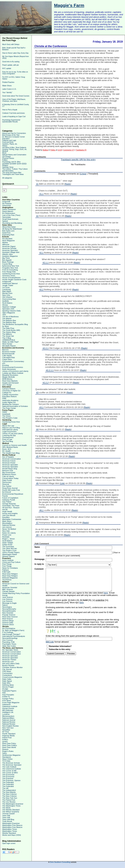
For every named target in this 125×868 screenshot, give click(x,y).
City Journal (7, 669)
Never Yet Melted (9, 529)
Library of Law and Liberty (13, 434)
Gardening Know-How (11, 274)
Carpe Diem (7, 359)
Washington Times (10, 829)
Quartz (5, 741)
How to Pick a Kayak (10, 110)
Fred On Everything (10, 270)
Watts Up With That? (10, 342)
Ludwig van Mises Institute (13, 373)
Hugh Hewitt (7, 511)
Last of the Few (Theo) (11, 215)
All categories (7, 178)
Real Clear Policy (9, 743)
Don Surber (7, 486)
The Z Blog (7, 338)
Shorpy (5, 305)
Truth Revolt (7, 821)
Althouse (6, 244)
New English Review (10, 726)
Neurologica (7, 607)
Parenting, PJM (8, 642)
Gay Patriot (7, 502)
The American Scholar (11, 763)
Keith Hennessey (9, 369)
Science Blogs (8, 621)
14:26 (60, 150)
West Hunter (7, 344)
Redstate (6, 537)
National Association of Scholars (15, 406)
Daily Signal (7, 681)
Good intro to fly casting (11, 62)
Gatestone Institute (10, 706)
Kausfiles (6, 517)
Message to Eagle (9, 603)
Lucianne (6, 714)
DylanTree (6, 233)
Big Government (9, 472)
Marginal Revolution (10, 375)
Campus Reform (9, 389)
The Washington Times (11, 806)
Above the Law (8, 426)
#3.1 (41, 407)
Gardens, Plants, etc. (10, 144)
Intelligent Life (8, 712)
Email (37, 552)
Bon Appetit (7, 260)
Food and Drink (8, 142)
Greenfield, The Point (11, 506)
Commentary (7, 673)
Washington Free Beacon (12, 825)
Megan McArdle (9, 377)
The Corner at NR (9, 771)
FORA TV (6, 697)
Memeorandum (8, 716)
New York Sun (8, 728)
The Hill (5, 788)
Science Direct (8, 625)
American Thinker (9, 660)
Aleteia (5, 243)
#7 (37, 523)
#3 (37, 393)
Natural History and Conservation (14, 155)
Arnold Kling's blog (10, 469)
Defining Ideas (8, 685)
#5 (37, 456)
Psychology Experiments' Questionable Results (11, 121)
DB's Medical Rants (10, 447)
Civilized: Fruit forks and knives (14, 113)
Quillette (6, 301)
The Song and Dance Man (12, 173)
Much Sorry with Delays (11, 44)
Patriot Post (7, 738)
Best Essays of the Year (11, 135)
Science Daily (8, 623)
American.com (8, 662)
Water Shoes (7, 86)
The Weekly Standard (11, 810)
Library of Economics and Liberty (15, 371)
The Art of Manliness (10, 317)
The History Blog (9, 332)
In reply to (39, 564)
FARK (5, 412)
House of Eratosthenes (11, 278)
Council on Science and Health (14, 445)
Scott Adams (7, 303)
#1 (37, 184)
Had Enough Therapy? (11, 634)
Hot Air (5, 510)
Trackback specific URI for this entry (78, 160)
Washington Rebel (10, 554)
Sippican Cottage (9, 307)
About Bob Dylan (9, 227)
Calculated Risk (8, 357)
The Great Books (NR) (11, 330)
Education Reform (9, 396)
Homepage (39, 559)
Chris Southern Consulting (60, 862)
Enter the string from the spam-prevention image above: (73, 636)
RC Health (6, 451)
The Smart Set (8, 336)
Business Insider (9, 352)
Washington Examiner (11, 823)
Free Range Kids (9, 272)
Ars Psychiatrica (9, 628)
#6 (37, 483)
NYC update (7, 68)
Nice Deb (6, 531)
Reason (5, 749)
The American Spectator (12, 765)
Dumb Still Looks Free (11, 490)
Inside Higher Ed (9, 402)
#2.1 (41, 253)
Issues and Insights (10, 513)
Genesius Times (9, 276)
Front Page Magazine (11, 702)
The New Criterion (10, 794)
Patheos (6, 570)
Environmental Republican (13, 494)
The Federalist (8, 782)
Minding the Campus (10, 404)
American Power (9, 463)
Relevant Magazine (10, 578)
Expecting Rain (8, 235)
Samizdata (7, 217)
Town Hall (6, 816)
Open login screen (9, 843)
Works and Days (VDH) (12, 835)
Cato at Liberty (8, 476)
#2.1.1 (46, 263)
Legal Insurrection (9, 432)
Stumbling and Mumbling (12, 223)
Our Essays (7, 156)
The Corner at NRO (10, 773)
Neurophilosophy (9, 611)
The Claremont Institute (12, 769)
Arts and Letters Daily (11, 664)
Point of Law (7, 439)
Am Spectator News (10, 650)
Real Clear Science (10, 617)
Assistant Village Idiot (11, 252)
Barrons (5, 350)
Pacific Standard (9, 734)
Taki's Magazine (9, 313)
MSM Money (7, 379)
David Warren (8, 211)
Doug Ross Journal (10, 488)
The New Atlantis (9, 792)
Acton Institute (8, 560)
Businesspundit (8, 354)
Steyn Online (7, 759)
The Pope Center (9, 408)
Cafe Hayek (7, 356)
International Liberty (10, 430)
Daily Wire (6, 683)
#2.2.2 (46, 383)
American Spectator (10, 250)
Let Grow (6, 287)
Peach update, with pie (10, 65)
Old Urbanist (7, 297)
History (5, 146)
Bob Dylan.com (8, 231)
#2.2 (41, 290)
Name (37, 547)
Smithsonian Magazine (11, 755)
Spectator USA (8, 309)
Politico (5, 740)
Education (6, 139)
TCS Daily (6, 761)
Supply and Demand (10, 383)
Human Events (8, 708)
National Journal (9, 720)
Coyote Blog (7, 264)
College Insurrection (10, 395)
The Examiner (8, 779)
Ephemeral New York (11, 266)
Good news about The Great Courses (16, 96)
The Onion (6, 416)
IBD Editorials (8, 710)
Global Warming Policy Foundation (16, 593)
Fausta (5, 496)
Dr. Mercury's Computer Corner (14, 137)
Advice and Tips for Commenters (14, 133)
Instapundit (7, 281)
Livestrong (6, 289)
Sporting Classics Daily (11, 311)
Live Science (7, 599)
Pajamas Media (8, 736)
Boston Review (8, 665)
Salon (5, 753)
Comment (39, 569)
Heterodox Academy (10, 400)
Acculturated (7, 239)
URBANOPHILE (9, 340)
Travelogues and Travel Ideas (13, 174)
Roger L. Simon (8, 539)
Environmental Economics (13, 367)
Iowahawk (6, 414)
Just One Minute (9, 515)
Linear (83, 174)
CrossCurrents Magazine (12, 677)
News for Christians (10, 568)
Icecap (5, 595)
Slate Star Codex (9, 646)
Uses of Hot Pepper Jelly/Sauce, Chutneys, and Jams (14, 100)
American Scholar (9, 248)
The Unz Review (9, 802)
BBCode (50, 642)
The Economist (8, 775)
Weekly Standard (9, 833)
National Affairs (8, 718)
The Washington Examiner (13, 804)
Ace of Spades (8, 457)
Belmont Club (8, 471)
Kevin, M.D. (7, 449)
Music (4, 153)
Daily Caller (7, 679)
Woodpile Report (9, 346)
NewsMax (6, 730)
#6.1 (41, 510)
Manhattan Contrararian (12, 519)
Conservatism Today (10, 478)
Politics (5, 160)
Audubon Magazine (10, 256)
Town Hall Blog (8, 819)
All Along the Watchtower (12, 229)
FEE (4, 693)
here (106, 593)
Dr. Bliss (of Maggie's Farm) (13, 630)
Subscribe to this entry (60, 649)
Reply (68, 184)
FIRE (4, 398)
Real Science (8, 619)
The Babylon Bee (9, 320)
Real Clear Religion (10, 574)
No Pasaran (7, 204)
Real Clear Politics (10, 745)
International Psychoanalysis (14, 636)
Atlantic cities (7, 254)
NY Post (6, 732)
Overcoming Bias (9, 299)
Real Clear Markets (10, 381)
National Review (9, 525)
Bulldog (45, 150)
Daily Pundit (7, 480)
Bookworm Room (9, 474)
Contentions (7, 675)
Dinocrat (6, 484)
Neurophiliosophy (9, 609)
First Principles (8, 695)
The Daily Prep (8, 328)
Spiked (5, 221)
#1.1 (41, 194)
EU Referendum (9, 213)
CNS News (7, 671)
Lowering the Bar (9, 435)
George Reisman (9, 504)
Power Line (7, 535)
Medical (5, 151)
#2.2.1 (46, 348)
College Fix (7, 393)
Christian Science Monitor (12, 667)
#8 (37, 535)
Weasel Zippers (8, 556)
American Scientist (10, 587)
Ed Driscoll (7, 492)
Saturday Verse (8, 167)
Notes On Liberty (9, 533)
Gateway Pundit (9, 500)
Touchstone (7, 580)
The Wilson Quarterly (11, 812)
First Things (7, 564)
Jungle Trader (8, 285)
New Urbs (6, 295)
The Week (6, 808)
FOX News (7, 701)
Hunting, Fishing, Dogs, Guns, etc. (15, 149)
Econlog (6, 365)
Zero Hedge (7, 385)
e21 (4, 363)
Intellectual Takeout (10, 283)
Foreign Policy (8, 699)
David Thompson (9, 209)
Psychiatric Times (9, 644)
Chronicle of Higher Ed (11, 391)
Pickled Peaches (8, 82)
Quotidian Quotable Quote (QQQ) (14, 164)
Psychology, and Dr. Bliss (11, 162)
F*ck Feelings (8, 632)
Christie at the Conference (51, 46)
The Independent (9, 790)
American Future (9, 461)
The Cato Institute (9, 767)
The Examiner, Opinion (11, 780)
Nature (5, 605)
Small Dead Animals (10, 219)
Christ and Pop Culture (11, 562)
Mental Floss (7, 293)
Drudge (5, 689)
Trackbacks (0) (81, 150)
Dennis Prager (8, 687)
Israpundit (6, 202)
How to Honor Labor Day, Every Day (15, 53)
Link (62, 483)
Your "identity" (7, 93)
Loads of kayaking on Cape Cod (14, 117)
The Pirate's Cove (9, 550)
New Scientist (8, 613)
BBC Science (8, 589)
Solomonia (7, 205)
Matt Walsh (7, 291)
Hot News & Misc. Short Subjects (14, 148)
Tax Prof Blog (8, 441)
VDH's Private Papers (11, 552)
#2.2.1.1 (50, 370)
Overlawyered (8, 437)
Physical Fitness (8, 158)
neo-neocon (7, 527)
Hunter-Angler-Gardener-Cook (14, 280)
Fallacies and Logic (9, 140)
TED (4, 315)
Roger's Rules (8, 751)
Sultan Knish (7, 545)
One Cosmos (7, 640)
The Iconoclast (8, 547)
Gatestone (6, 704)
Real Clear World (9, 747)
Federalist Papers (9, 691)
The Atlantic (7, 319)
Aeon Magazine (8, 241)
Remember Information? (60, 646)
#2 (37, 216)
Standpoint (7, 757)
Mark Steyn (7, 521)
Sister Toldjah (8, 543)
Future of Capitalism (10, 498)
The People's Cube (10, 418)
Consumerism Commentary (13, 361)
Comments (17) (69, 150)
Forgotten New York (10, 268)
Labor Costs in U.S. (9, 89)
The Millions (7, 334)
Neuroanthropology (10, 638)
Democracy (7, 482)
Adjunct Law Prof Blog (11, 428)
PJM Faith (6, 572)
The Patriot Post (9, 800)
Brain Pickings (8, 262)
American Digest (9, 246)
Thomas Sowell (8, 814)
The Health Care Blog (11, 453)
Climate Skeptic (8, 591)
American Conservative (12, 459)
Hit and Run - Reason (11, 508)
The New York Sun (10, 798)
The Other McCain (10, 549)
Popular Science (9, 615)
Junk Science (8, 597)
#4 (37, 429)
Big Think (6, 258)
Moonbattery (7, 523)
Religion (5, 165)
